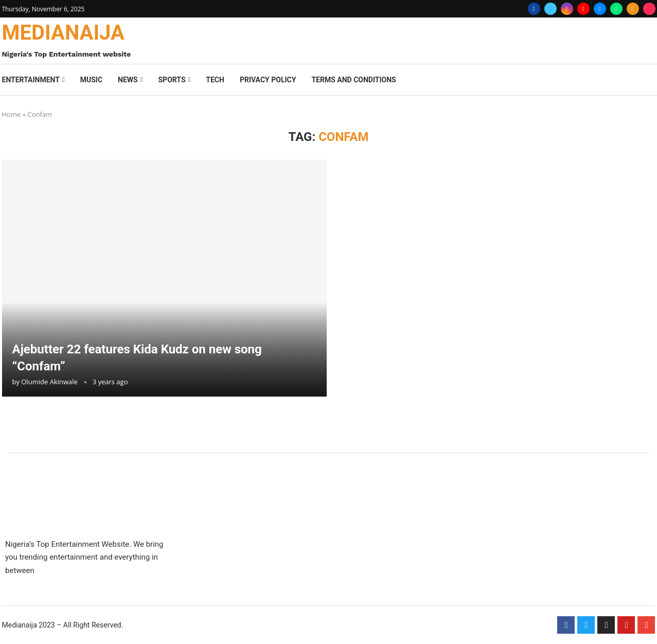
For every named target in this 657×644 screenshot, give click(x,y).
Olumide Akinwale (49, 382)
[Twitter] (551, 9)
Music (91, 80)
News (128, 80)
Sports (172, 80)
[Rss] (633, 9)
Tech (215, 80)
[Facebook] (534, 9)
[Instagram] (567, 9)
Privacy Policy (268, 80)
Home (12, 114)
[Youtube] (583, 9)
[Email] (600, 9)
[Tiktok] (649, 9)
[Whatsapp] (616, 9)
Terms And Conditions (353, 80)
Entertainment (31, 80)
